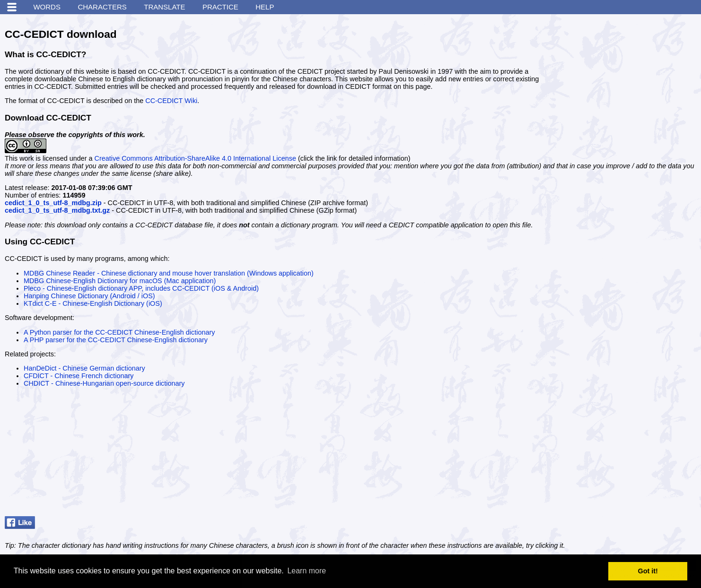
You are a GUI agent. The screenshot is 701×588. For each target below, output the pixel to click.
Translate (164, 7)
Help (265, 7)
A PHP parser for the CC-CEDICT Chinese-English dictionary (116, 340)
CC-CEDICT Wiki (171, 101)
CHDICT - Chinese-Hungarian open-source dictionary (104, 383)
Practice (220, 7)
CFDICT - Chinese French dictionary (79, 376)
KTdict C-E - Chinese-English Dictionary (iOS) (93, 303)
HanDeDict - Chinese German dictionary (84, 368)
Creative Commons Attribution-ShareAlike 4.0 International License (195, 158)
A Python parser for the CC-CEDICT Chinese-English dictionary (119, 332)
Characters (102, 7)
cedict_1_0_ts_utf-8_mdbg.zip (53, 203)
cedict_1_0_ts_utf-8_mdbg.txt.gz (57, 210)
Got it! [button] (648, 571)
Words (47, 7)
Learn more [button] (307, 571)
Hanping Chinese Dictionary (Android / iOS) (89, 296)
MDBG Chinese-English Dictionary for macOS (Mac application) (120, 281)
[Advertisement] (625, 78)
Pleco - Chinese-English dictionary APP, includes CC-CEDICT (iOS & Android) (141, 288)
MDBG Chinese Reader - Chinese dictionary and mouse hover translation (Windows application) (169, 273)
